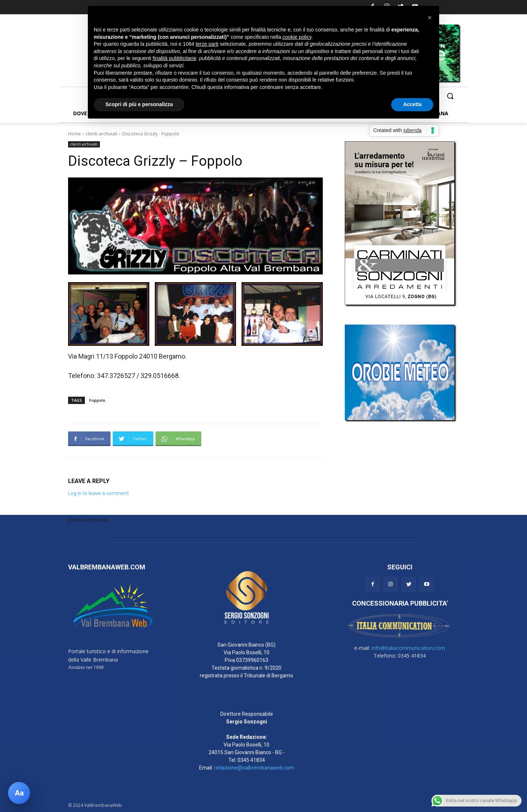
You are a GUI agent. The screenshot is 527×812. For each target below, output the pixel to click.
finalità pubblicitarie (174, 58)
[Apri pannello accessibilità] (19, 793)
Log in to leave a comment (98, 493)
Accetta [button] (412, 104)
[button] (450, 96)
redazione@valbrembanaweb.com (254, 768)
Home (74, 134)
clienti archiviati (102, 134)
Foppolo (97, 400)
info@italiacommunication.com (408, 648)
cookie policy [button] (297, 37)
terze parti (207, 44)
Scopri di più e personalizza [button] (139, 104)
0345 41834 (251, 760)
